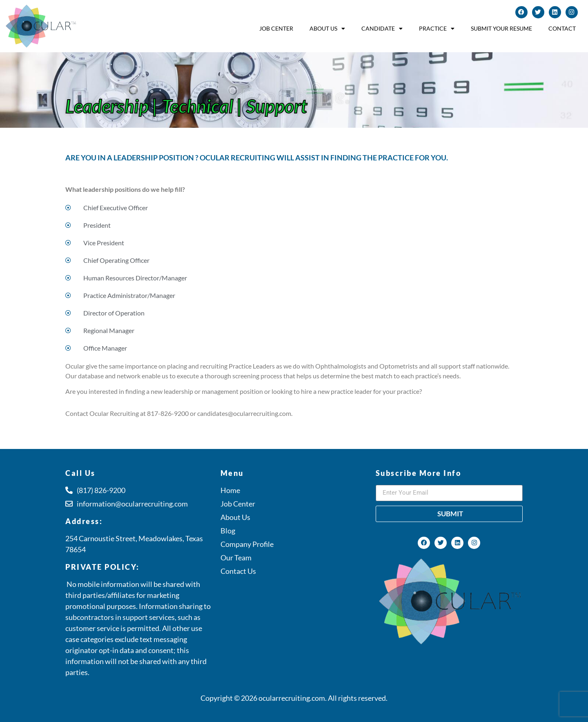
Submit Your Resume (501, 28)
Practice (437, 29)
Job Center (276, 28)
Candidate (382, 29)
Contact (562, 28)
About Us (327, 29)
